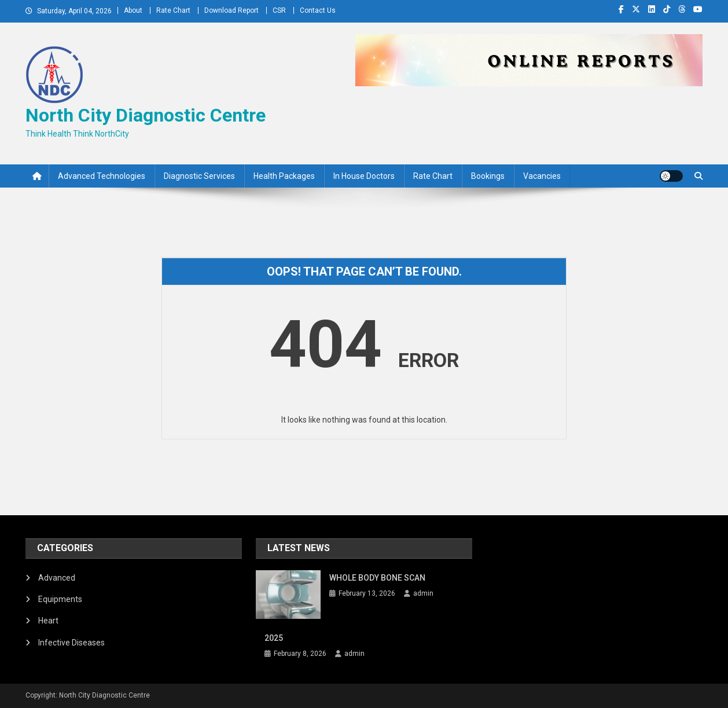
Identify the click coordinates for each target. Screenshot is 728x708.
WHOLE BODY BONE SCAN (377, 578)
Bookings (488, 176)
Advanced (57, 578)
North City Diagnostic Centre (146, 115)
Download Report (231, 10)
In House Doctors (364, 176)
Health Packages (284, 176)
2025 (274, 638)
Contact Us (318, 10)
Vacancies (542, 176)
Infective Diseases (71, 643)
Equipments (60, 599)
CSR (279, 10)
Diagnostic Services (199, 176)
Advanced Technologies (102, 176)
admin (423, 593)
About (133, 10)
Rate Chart (173, 10)
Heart (48, 621)
